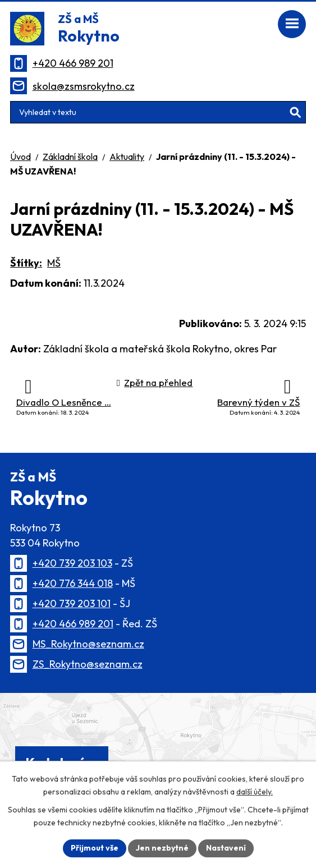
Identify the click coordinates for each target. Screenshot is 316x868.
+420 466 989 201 (73, 63)
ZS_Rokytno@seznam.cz (88, 664)
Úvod (20, 157)
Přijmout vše (95, 848)
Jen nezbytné (162, 848)
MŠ (54, 263)
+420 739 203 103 (72, 563)
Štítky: (26, 263)
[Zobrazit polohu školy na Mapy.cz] (158, 743)
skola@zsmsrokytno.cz (84, 86)
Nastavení (226, 848)
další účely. (255, 792)
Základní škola (70, 157)
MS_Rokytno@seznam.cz (88, 644)
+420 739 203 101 (72, 603)
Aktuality (127, 157)
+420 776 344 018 (73, 583)
